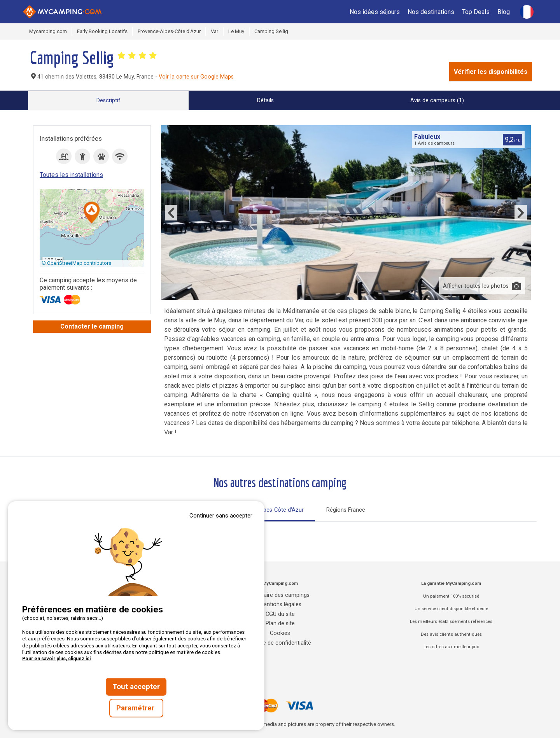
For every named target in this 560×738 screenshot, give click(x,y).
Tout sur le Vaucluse (225, 532)
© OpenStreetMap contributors (76, 263)
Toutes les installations (71, 175)
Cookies (280, 633)
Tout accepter (136, 687)
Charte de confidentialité (280, 643)
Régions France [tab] (346, 510)
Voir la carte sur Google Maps (196, 77)
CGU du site (280, 614)
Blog (504, 12)
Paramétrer (136, 708)
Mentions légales (280, 604)
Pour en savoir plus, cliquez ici (56, 659)
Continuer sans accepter (221, 516)
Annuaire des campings (280, 595)
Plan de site (280, 623)
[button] (92, 213)
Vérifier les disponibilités (491, 72)
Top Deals (476, 12)
